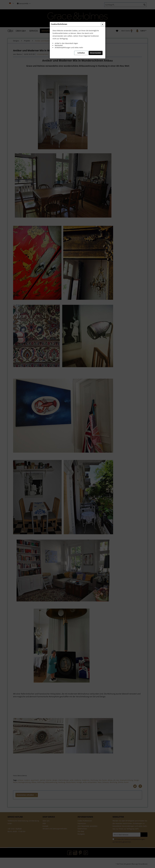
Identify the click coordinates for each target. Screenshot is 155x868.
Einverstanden (96, 53)
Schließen (81, 53)
